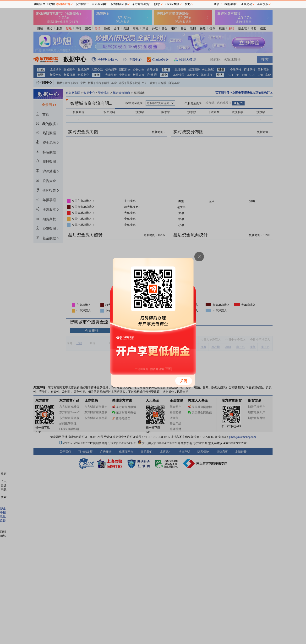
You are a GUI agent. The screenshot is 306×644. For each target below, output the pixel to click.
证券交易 (246, 4)
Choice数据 (172, 4)
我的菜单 (230, 4)
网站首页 (40, 4)
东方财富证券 (119, 4)
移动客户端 (63, 4)
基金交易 (263, 4)
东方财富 (81, 4)
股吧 (188, 4)
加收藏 (51, 4)
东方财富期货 (141, 4)
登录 (216, 4)
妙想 (157, 4)
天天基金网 (99, 4)
